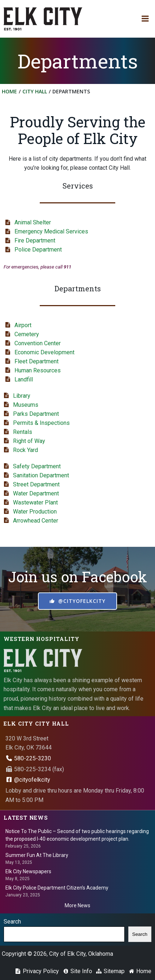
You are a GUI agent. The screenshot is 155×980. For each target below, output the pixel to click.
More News (77, 905)
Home (9, 91)
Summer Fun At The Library (37, 855)
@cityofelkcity (28, 780)
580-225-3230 (28, 758)
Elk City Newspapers (28, 871)
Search (12, 922)
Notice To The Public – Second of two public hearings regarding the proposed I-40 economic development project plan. (77, 835)
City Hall (35, 91)
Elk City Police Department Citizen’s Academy (57, 888)
